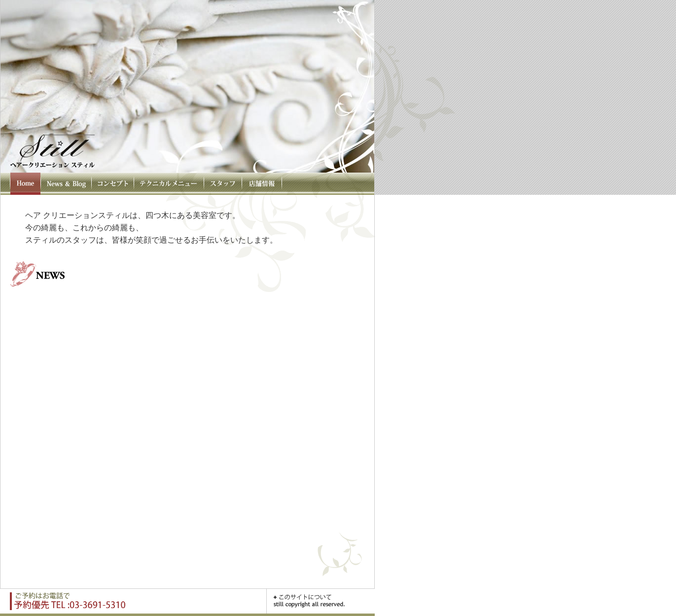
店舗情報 (262, 184)
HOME (25, 184)
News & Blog (66, 184)
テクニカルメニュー (169, 184)
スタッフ (223, 184)
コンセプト (112, 184)
